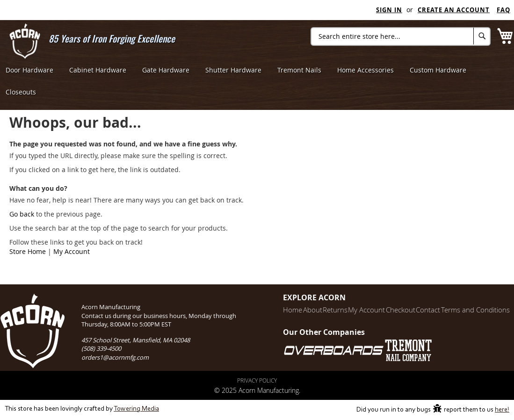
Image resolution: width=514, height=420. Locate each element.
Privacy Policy (257, 380)
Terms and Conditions (474, 310)
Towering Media (136, 409)
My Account (72, 251)
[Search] (482, 36)
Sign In (389, 10)
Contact (422, 310)
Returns (314, 310)
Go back (22, 214)
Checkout (389, 310)
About (286, 310)
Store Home (28, 251)
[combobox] (401, 36)
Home (262, 310)
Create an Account (454, 10)
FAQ (503, 10)
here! (502, 410)
